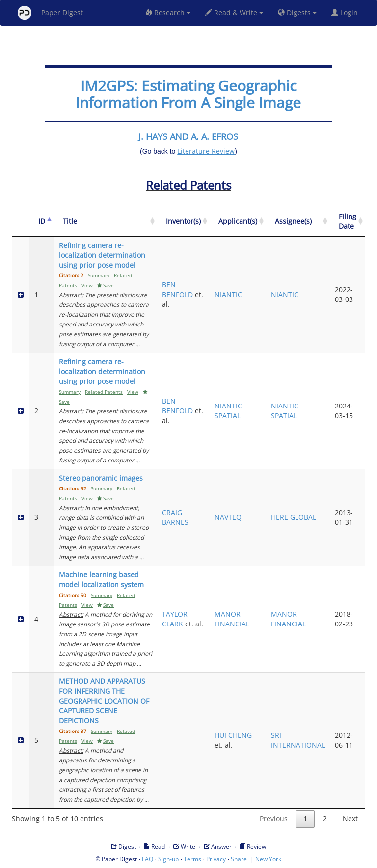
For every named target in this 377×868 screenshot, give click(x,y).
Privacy (216, 859)
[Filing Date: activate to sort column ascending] (348, 222)
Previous (274, 819)
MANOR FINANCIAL (232, 619)
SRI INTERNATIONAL (298, 740)
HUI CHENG (233, 735)
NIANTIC (228, 294)
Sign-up (168, 859)
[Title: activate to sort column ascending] (106, 222)
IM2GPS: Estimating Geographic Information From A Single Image (188, 94)
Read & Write (234, 13)
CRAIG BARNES (175, 517)
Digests (297, 13)
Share (239, 859)
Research (168, 13)
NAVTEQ (228, 517)
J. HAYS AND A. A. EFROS (188, 136)
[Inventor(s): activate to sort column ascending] (183, 222)
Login (347, 13)
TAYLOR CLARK (175, 619)
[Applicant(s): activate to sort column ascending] (238, 222)
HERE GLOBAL (294, 517)
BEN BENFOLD (177, 289)
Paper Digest (50, 13)
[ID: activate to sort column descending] (42, 222)
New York (268, 859)
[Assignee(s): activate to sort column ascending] (298, 222)
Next (350, 819)
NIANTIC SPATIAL (228, 411)
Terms (192, 859)
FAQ (148, 859)
